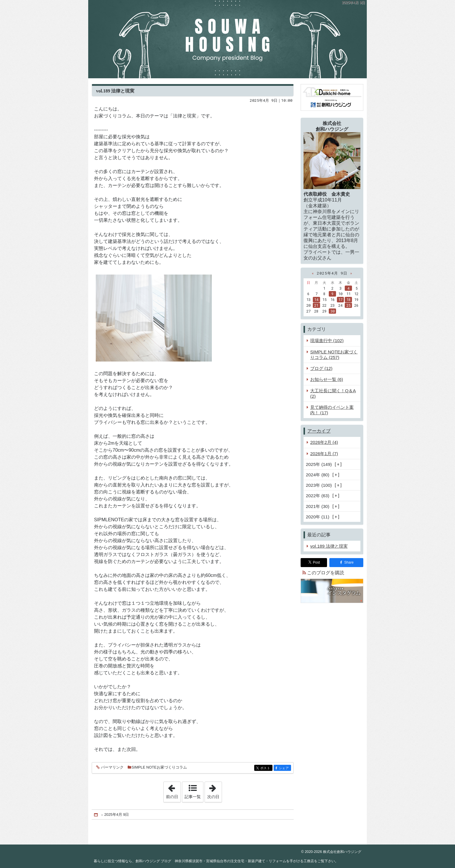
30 (333, 311)
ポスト (266, 768)
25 (349, 305)
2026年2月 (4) (324, 442)
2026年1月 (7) (324, 454)
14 (316, 299)
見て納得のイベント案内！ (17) (332, 410)
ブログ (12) (321, 368)
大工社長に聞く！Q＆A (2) (333, 393)
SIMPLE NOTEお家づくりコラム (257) (334, 355)
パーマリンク (112, 768)
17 (340, 299)
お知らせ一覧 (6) (327, 379)
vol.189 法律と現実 (115, 91)
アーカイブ (319, 431)
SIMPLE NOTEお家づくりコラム (159, 767)
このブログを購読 (326, 573)
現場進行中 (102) (327, 341)
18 (349, 299)
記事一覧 (193, 797)
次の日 (214, 790)
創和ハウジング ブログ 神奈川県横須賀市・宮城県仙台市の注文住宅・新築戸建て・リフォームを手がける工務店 (228, 39)
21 (316, 305)
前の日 (173, 790)
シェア (285, 768)
